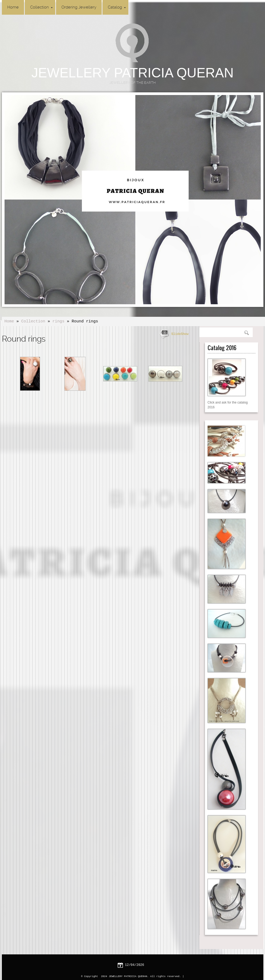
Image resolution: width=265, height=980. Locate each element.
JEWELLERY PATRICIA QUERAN (133, 73)
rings (59, 321)
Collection (41, 7)
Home (13, 7)
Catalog (117, 7)
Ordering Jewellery (79, 7)
